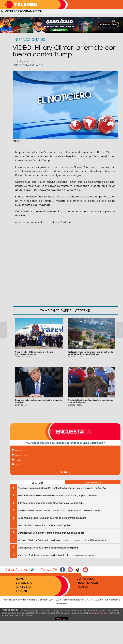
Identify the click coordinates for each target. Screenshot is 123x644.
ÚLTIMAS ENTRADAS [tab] (93, 483)
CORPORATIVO (86, 579)
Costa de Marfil (19, 455)
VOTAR (65, 472)
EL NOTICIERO (24, 583)
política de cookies (100, 613)
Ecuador (17, 460)
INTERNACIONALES (29, 39)
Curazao (17, 465)
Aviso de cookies (10, 610)
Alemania (17, 450)
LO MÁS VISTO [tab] (38, 483)
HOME (20, 579)
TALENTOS (82, 587)
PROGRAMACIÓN (87, 583)
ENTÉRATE (22, 591)
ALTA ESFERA (24, 587)
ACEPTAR (62, 619)
